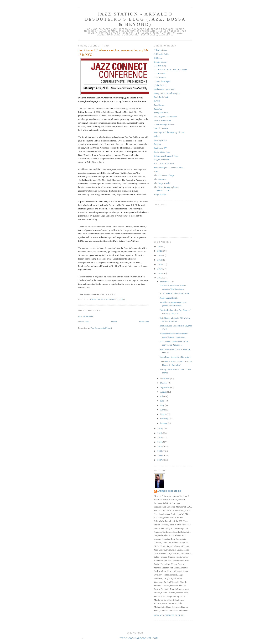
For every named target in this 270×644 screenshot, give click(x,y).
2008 (160, 455)
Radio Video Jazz (162, 152)
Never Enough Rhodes (164, 125)
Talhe (156, 171)
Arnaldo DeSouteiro (169, 491)
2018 (160, 264)
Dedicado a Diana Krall (165, 89)
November (165, 378)
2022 (160, 246)
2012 (160, 438)
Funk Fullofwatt (161, 97)
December (165, 282)
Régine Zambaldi (162, 160)
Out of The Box (161, 128)
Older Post (144, 322)
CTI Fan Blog (160, 66)
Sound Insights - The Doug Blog (168, 168)
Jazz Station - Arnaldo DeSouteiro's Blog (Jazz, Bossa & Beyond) (135, 19)
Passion (157, 144)
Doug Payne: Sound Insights (167, 93)
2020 (160, 255)
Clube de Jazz (160, 85)
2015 (160, 278)
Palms (157, 136)
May (162, 405)
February (164, 419)
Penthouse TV (160, 148)
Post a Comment (86, 317)
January (164, 423)
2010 (160, 447)
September (165, 387)
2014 (160, 429)
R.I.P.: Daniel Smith (168, 298)
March (163, 414)
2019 (160, 260)
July (162, 396)
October (164, 383)
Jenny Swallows (161, 113)
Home (114, 322)
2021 (160, 251)
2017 (160, 269)
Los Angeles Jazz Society (165, 117)
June (162, 401)
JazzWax (158, 109)
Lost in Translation (162, 121)
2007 (160, 460)
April (163, 410)
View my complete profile (169, 615)
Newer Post (83, 322)
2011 (160, 442)
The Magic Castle (162, 183)
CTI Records (160, 74)
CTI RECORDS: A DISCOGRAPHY (171, 70)
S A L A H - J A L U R (164, 164)
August (164, 392)
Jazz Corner (159, 105)
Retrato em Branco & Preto (166, 156)
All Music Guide (161, 54)
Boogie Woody (161, 62)
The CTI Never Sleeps (164, 175)
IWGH (157, 101)
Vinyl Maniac (160, 194)
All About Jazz (161, 50)
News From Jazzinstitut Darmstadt (175, 357)
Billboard (158, 58)
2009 (160, 451)
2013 (160, 433)
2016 (160, 273)
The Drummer (160, 179)
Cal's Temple (160, 78)
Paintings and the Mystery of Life (169, 132)
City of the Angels (162, 81)
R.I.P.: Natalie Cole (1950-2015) (174, 293)
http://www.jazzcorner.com (139, 638)
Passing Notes (160, 140)
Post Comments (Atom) (101, 328)
